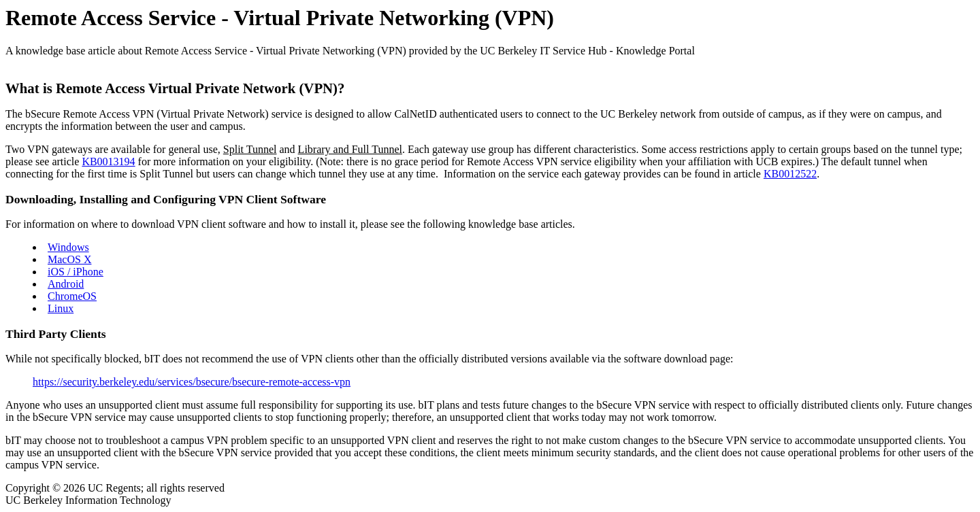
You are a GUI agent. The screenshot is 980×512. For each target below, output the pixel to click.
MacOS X (69, 259)
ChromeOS (72, 296)
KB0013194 (108, 161)
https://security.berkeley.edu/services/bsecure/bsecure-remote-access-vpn (192, 382)
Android (66, 284)
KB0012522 (790, 174)
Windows (68, 247)
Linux (61, 308)
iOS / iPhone (76, 272)
